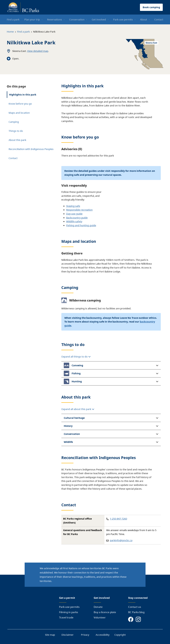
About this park (17, 140)
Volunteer (100, 617)
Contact (13, 158)
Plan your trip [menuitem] (32, 20)
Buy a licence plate (105, 612)
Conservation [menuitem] (77, 20)
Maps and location (19, 113)
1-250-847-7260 (118, 519)
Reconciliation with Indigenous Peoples (31, 149)
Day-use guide (74, 214)
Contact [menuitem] (159, 20)
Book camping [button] (151, 7)
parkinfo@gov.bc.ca (121, 540)
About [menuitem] (144, 20)
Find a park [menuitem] (13, 20)
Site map (50, 635)
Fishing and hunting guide (81, 225)
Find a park (23, 32)
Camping (14, 122)
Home (10, 32)
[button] (111, 365)
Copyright (120, 635)
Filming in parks (69, 612)
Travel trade (66, 617)
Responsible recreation (79, 210)
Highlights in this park (23, 95)
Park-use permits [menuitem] (123, 20)
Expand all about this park (78, 409)
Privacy (85, 635)
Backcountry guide (77, 218)
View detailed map (38, 51)
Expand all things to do (76, 357)
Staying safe (73, 206)
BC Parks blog (136, 612)
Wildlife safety (74, 221)
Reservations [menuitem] (55, 20)
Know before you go (20, 104)
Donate (98, 607)
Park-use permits (69, 607)
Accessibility (103, 635)
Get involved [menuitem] (99, 20)
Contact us (135, 607)
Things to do (16, 131)
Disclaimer (68, 635)
